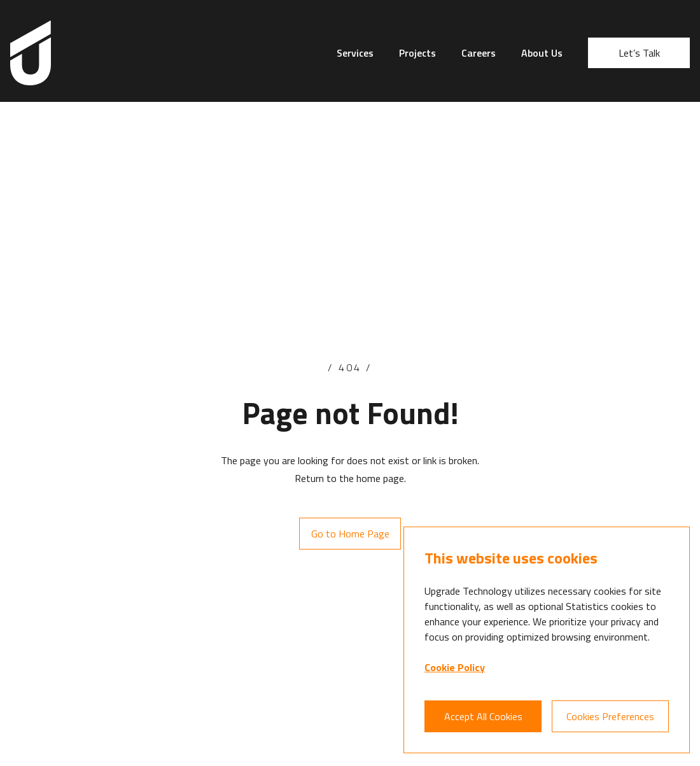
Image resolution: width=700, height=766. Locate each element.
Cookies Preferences (610, 716)
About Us (542, 53)
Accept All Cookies (483, 716)
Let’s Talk (639, 53)
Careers (479, 53)
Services (355, 53)
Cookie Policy (455, 667)
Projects (417, 53)
